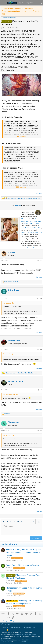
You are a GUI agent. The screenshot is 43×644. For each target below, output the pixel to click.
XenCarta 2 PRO (6, 642)
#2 (41, 261)
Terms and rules (15, 628)
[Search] (41, 3)
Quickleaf (9, 606)
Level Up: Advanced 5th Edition (31, 228)
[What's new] (36, 3)
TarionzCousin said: (9, 394)
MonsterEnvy (10, 581)
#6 (41, 431)
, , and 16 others (24, 198)
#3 (41, 299)
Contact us (5, 628)
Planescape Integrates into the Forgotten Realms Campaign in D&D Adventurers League (24, 552)
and (11, 282)
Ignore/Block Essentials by (19, 634)
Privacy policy (27, 628)
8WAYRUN (26, 640)
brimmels (9, 568)
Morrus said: (7, 354)
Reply (40, 194)
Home (3, 630)
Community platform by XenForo (18, 632)
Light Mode (6, 624)
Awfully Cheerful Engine (31, 223)
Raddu (8, 558)
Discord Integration (6, 640)
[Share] (38, 261)
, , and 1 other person (22, 373)
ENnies (23, 219)
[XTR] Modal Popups (16, 636)
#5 (41, 390)
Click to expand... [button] (22, 136)
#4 (41, 349)
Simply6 (38, 221)
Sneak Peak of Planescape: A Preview (22, 565)
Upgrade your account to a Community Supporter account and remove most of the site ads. (21, 11)
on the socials (30, 248)
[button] (3, 3)
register (18, 205)
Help (34, 628)
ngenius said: (7, 303)
